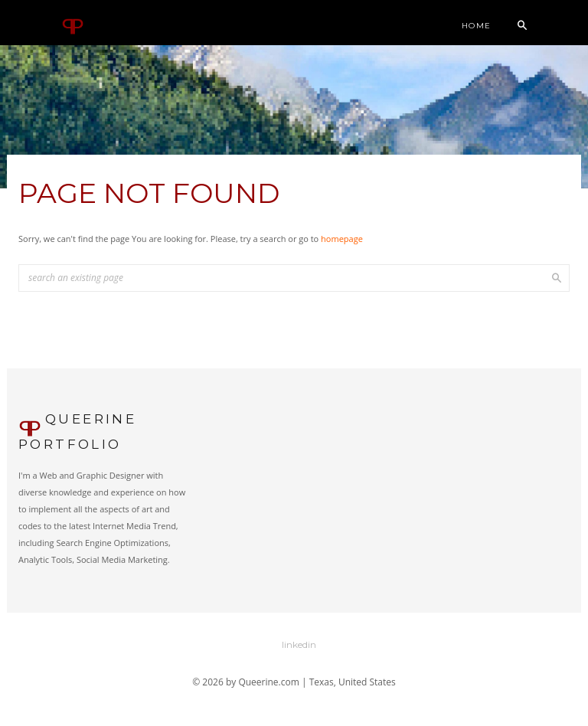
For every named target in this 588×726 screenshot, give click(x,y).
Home (477, 26)
